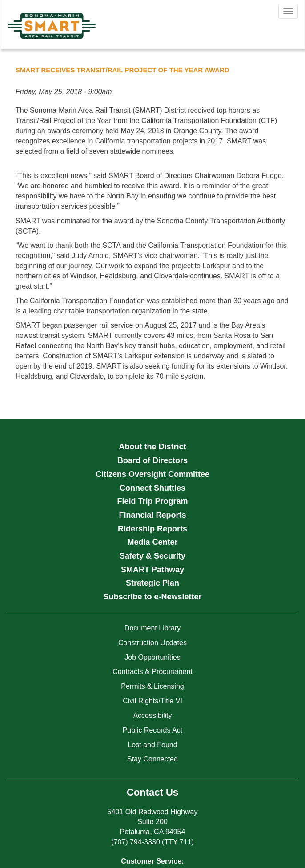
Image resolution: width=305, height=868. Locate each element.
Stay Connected (152, 759)
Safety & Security (152, 556)
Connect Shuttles (152, 488)
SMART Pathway (152, 570)
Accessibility (152, 715)
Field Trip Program (152, 501)
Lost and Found (152, 745)
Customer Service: (152, 861)
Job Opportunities (152, 657)
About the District (153, 447)
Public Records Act (152, 730)
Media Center (152, 542)
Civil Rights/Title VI (152, 701)
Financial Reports (152, 515)
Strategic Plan (152, 583)
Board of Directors (152, 460)
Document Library (152, 628)
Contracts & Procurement (152, 672)
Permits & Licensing (152, 686)
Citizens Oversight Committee (152, 474)
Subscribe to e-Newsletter (152, 597)
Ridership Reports (152, 529)
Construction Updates (152, 643)
